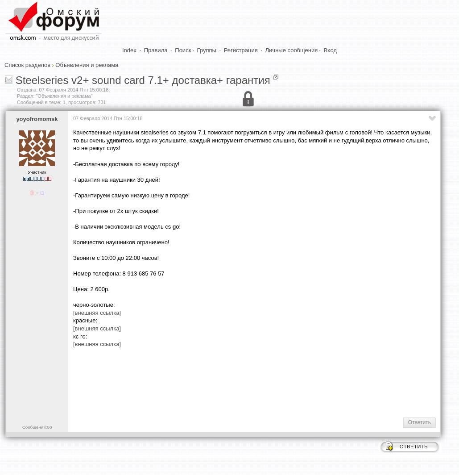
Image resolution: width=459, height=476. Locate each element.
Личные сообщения (292, 50)
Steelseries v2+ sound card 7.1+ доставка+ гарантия (143, 80)
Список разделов (27, 65)
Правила (156, 50)
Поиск (183, 50)
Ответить (420, 422)
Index (129, 50)
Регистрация (241, 50)
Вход (330, 50)
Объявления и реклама (87, 65)
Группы (207, 50)
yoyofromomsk (37, 119)
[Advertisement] (236, 382)
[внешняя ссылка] (97, 313)
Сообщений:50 (37, 427)
